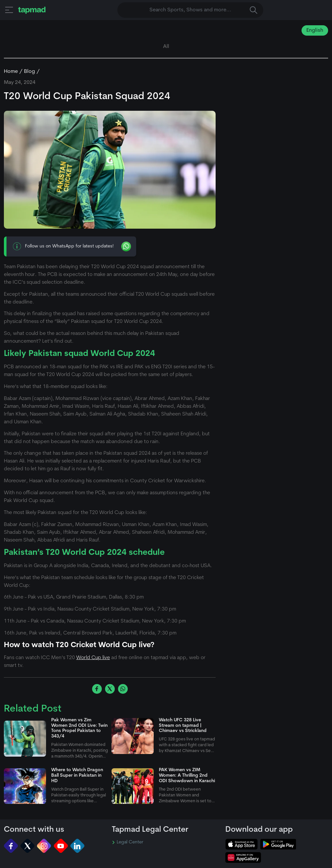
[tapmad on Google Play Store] (278, 844)
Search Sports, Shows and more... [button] (203, 10)
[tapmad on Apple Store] (242, 844)
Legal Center (128, 842)
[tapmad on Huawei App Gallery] (243, 857)
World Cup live (93, 658)
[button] (9, 10)
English (315, 30)
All (166, 47)
